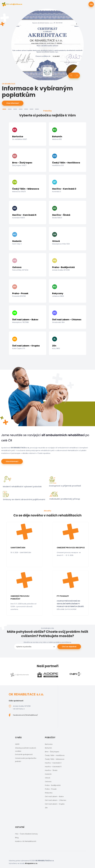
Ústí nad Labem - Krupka (55, 804)
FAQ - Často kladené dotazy (26, 834)
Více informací (13, 103)
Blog (17, 838)
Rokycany (49, 793)
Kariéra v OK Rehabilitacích (26, 841)
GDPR (17, 744)
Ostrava (48, 781)
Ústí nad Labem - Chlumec (56, 800)
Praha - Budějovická (53, 785)
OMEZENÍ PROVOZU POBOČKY (20, 597)
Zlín (46, 808)
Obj (91, 4)
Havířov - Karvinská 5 (53, 767)
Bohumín (48, 748)
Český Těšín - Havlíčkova (55, 755)
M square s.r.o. (31, 863)
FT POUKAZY (63, 596)
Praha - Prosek (51, 789)
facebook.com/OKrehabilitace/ (25, 715)
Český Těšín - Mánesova (55, 759)
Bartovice (49, 744)
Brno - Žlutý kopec (52, 752)
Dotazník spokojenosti (24, 754)
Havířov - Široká (51, 770)
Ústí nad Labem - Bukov (54, 796)
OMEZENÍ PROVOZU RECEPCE (71, 548)
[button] (4, 109)
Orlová (47, 778)
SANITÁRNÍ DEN (18, 548)
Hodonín (48, 774)
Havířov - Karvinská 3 (53, 763)
